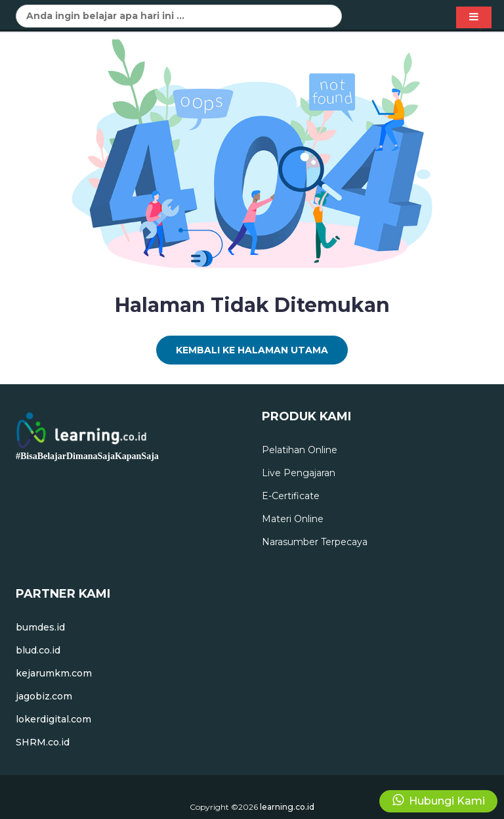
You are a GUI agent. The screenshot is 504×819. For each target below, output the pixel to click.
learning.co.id (287, 807)
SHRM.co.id (43, 742)
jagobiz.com (44, 696)
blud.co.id (38, 650)
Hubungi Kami (439, 800)
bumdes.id (40, 627)
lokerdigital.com (53, 719)
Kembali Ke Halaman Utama (252, 350)
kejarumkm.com (54, 673)
